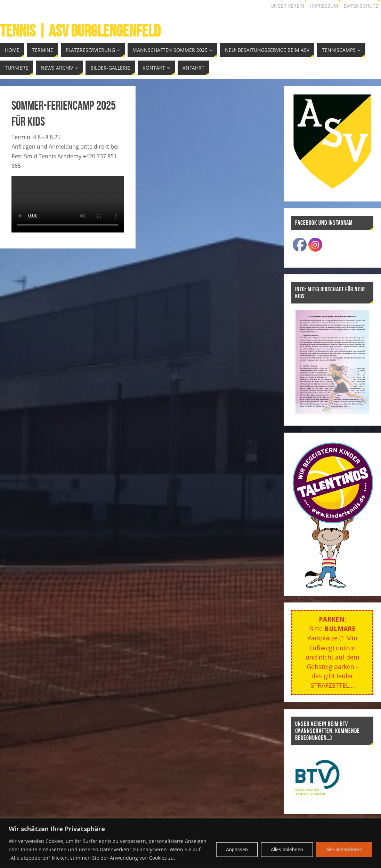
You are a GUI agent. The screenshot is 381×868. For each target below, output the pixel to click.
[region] (190, 843)
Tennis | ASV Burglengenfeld (80, 31)
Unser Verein (287, 6)
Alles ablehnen (287, 849)
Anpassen (237, 849)
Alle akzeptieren (344, 849)
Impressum (324, 6)
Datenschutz (361, 6)
